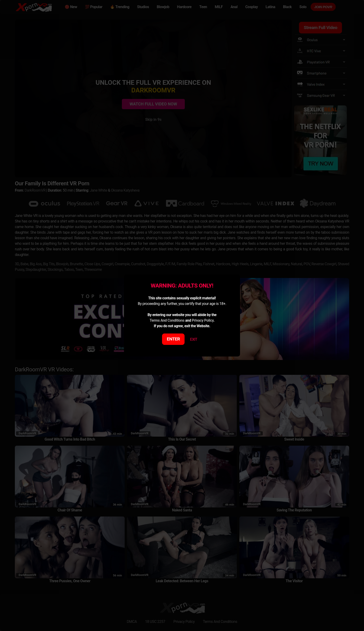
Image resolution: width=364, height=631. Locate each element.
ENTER (174, 339)
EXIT (194, 339)
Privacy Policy (203, 320)
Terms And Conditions (167, 320)
